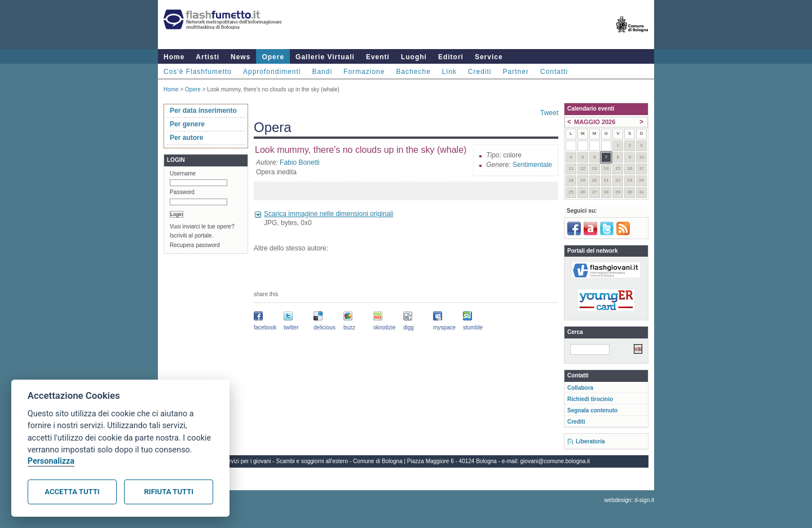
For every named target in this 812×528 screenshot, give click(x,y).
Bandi (322, 72)
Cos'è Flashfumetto (198, 72)
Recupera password (195, 245)
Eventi (378, 57)
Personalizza (51, 461)
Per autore (186, 138)
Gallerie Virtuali (325, 57)
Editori (451, 57)
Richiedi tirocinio (590, 399)
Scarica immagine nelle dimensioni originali (328, 214)
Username (183, 173)
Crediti (480, 72)
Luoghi (414, 57)
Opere (273, 57)
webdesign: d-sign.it (629, 500)
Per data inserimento (203, 111)
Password (182, 192)
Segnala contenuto (592, 410)
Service (489, 57)
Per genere (187, 124)
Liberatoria (590, 441)
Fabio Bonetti (300, 162)
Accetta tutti (72, 492)
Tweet (549, 113)
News (240, 57)
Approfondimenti (272, 72)
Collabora (580, 388)
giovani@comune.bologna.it (555, 461)
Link (449, 72)
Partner (516, 72)
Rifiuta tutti (169, 492)
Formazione (364, 72)
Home (174, 57)
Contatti (554, 72)
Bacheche (413, 72)
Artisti (208, 57)
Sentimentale (532, 165)
